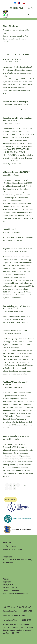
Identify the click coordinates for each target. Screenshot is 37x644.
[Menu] (32, 14)
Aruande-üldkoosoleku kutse (15, 331)
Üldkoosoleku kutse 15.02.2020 (16, 172)
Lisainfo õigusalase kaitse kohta (16, 436)
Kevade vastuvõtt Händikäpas (15, 102)
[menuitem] (27, 14)
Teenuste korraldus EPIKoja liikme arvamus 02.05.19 (17, 307)
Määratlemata (20, 62)
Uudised (26, 105)
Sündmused (19, 105)
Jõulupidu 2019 (9, 229)
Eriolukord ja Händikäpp (13, 59)
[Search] (27, 14)
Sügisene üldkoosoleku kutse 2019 (17, 249)
